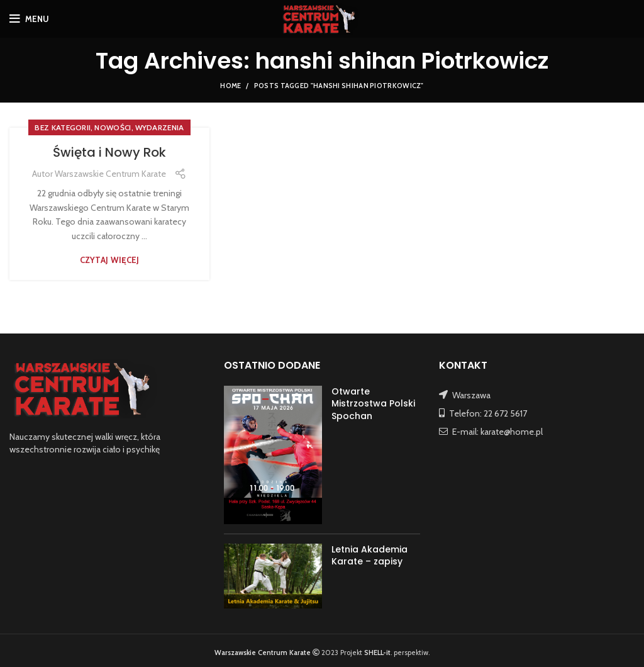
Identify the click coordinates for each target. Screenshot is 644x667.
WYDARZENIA (160, 127)
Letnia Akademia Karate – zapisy (369, 556)
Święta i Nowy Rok (109, 152)
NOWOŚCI (113, 127)
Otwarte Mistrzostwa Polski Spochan (373, 404)
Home (230, 86)
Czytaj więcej (110, 260)
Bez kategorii (63, 127)
